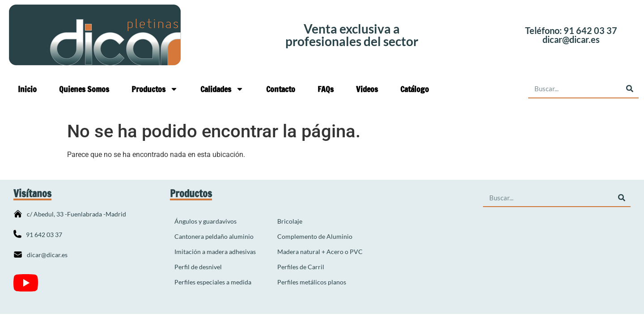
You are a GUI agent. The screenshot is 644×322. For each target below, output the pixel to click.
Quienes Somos (84, 89)
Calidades (222, 89)
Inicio (27, 89)
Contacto (281, 89)
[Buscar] (629, 89)
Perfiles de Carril (301, 267)
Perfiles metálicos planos (312, 282)
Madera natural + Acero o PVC (320, 252)
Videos (367, 89)
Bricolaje (290, 221)
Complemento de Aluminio (315, 236)
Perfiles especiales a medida (213, 282)
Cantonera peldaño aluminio (214, 236)
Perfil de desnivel (198, 267)
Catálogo (415, 89)
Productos (155, 89)
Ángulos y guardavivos (205, 221)
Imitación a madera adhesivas (215, 252)
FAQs (326, 89)
